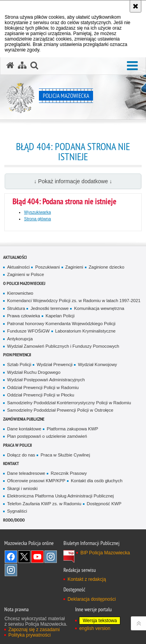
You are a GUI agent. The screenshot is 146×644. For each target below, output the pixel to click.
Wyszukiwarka (38, 212)
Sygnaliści (17, 511)
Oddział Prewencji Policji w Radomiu (43, 387)
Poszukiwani (47, 267)
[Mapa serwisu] (22, 65)
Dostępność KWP (104, 504)
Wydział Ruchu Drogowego (34, 372)
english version (95, 628)
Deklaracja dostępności (91, 599)
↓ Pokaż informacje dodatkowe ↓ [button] (73, 181)
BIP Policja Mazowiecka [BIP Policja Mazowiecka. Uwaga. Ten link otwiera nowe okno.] (105, 553)
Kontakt (11, 463)
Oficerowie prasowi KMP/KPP (36, 481)
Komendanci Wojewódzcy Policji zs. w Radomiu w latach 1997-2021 (74, 301)
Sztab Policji (19, 364)
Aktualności (15, 257)
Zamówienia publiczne (24, 419)
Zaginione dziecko (107, 267)
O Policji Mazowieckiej (24, 283)
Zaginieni (74, 267)
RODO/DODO (14, 520)
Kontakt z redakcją (87, 579)
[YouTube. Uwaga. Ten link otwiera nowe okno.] (37, 557)
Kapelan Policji (60, 316)
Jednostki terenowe (49, 308)
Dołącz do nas (21, 455)
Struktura (16, 308)
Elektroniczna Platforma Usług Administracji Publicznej (60, 496)
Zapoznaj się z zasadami (34, 630)
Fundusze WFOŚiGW (28, 331)
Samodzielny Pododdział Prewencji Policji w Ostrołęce (60, 410)
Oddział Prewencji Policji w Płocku (40, 395)
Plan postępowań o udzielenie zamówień (47, 436)
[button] (132, 66)
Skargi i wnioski (22, 488)
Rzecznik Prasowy (69, 473)
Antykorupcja (20, 339)
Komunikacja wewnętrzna (99, 308)
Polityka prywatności (29, 635)
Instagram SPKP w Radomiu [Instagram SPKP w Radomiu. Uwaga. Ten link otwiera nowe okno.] (11, 570)
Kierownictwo (20, 293)
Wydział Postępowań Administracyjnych (46, 380)
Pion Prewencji (17, 355)
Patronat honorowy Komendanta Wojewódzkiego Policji (61, 324)
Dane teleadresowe (26, 473)
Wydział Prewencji (55, 364)
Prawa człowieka (24, 316)
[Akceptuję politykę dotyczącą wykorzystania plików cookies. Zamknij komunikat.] (135, 6)
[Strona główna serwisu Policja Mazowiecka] (10, 65)
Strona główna (38, 219)
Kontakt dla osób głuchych (97, 481)
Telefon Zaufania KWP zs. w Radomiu (44, 504)
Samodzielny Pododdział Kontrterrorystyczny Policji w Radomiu (69, 403)
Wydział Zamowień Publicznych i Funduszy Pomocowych (63, 346)
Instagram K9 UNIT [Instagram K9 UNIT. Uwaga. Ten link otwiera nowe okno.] (51, 557)
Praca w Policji (18, 445)
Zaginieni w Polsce (26, 274)
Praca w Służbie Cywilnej (65, 455)
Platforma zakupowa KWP (72, 429)
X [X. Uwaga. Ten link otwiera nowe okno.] (24, 557)
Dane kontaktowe (24, 429)
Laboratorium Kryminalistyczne (85, 331)
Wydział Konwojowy (97, 364)
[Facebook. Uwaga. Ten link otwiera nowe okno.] (11, 557)
